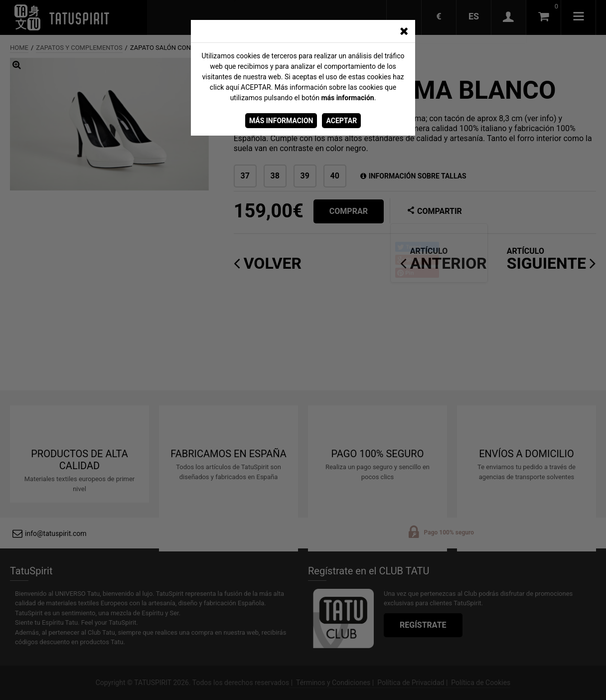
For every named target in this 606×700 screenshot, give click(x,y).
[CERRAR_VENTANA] (404, 31)
